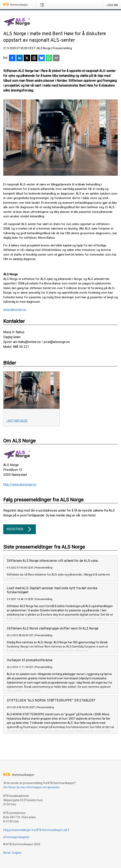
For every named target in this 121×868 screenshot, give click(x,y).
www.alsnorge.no (15, 309)
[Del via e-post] (56, 58)
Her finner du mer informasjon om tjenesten (31, 787)
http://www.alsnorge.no (20, 484)
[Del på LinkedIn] (20, 58)
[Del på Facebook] (12, 58)
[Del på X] (27, 58)
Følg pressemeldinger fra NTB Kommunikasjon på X (36, 830)
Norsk (7, 853)
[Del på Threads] (34, 58)
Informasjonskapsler (16, 837)
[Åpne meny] (43, 5)
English (17, 853)
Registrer (20, 529)
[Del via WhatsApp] (49, 58)
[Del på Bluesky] (42, 58)
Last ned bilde (17, 421)
